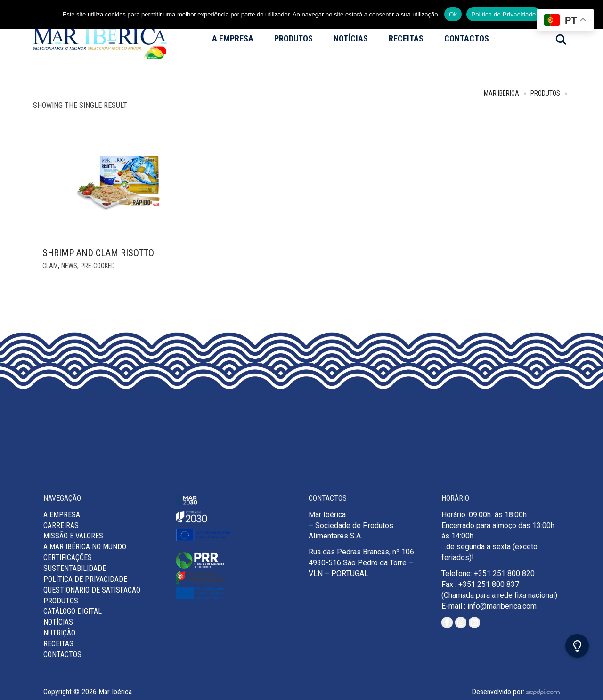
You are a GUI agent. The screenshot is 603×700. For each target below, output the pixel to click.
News (69, 266)
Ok (453, 14)
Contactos (467, 38)
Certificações (68, 558)
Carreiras (61, 525)
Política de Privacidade (85, 579)
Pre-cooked (98, 266)
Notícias (351, 38)
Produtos (293, 38)
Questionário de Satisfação (92, 590)
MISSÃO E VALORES (73, 536)
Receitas (406, 38)
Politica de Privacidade (503, 14)
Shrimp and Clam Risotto (98, 253)
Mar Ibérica (501, 94)
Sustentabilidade (75, 568)
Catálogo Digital (73, 611)
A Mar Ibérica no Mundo (85, 547)
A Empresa (233, 38)
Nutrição (59, 633)
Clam (50, 266)
